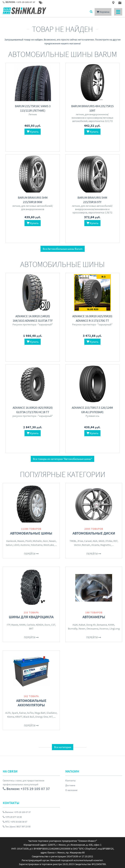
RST (115, 541)
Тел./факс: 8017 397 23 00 (17, 827)
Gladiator (52, 713)
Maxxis (21, 541)
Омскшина (92, 629)
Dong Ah (91, 625)
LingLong (115, 629)
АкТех (30, 713)
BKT (31, 629)
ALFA (8, 713)
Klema (11, 717)
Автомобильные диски (94, 533)
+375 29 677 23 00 (12, 817)
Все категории (63, 747)
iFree (80, 541)
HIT (51, 717)
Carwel (88, 541)
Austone (25, 545)
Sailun (9, 545)
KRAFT (19, 717)
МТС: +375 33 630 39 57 (15, 822)
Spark (15, 713)
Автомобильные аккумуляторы (31, 703)
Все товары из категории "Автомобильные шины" (63, 459)
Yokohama (37, 545)
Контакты (71, 781)
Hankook (11, 541)
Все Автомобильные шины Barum (63, 249)
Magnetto (106, 545)
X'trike (109, 541)
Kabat (82, 625)
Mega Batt (40, 713)
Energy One (42, 717)
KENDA (40, 625)
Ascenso (104, 629)
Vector (77, 545)
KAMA (22, 625)
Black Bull (29, 717)
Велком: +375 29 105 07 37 (17, 812)
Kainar (23, 713)
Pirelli (29, 541)
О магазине (71, 790)
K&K (95, 541)
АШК (75, 625)
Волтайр (73, 629)
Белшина (102, 625)
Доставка (70, 785)
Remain (86, 545)
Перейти (31, 554)
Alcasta (95, 545)
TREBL (73, 541)
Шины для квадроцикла (31, 617)
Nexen (52, 541)
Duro (47, 625)
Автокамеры (94, 617)
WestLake (49, 545)
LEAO (16, 545)
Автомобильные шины (31, 533)
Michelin (37, 541)
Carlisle (31, 625)
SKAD (101, 541)
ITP (8, 625)
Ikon (45, 541)
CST (53, 625)
